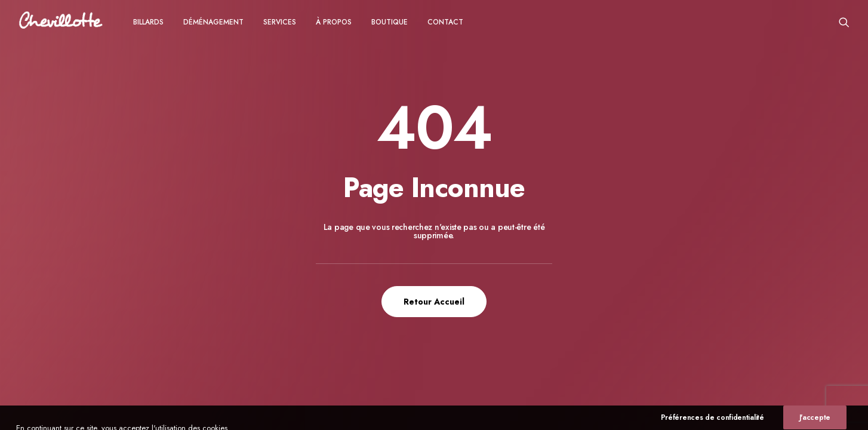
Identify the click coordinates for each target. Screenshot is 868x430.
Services (280, 22)
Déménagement (213, 22)
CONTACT (445, 22)
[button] (844, 22)
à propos (334, 22)
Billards (148, 22)
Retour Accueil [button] (434, 302)
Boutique (390, 22)
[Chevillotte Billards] (61, 22)
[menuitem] (148, 22)
